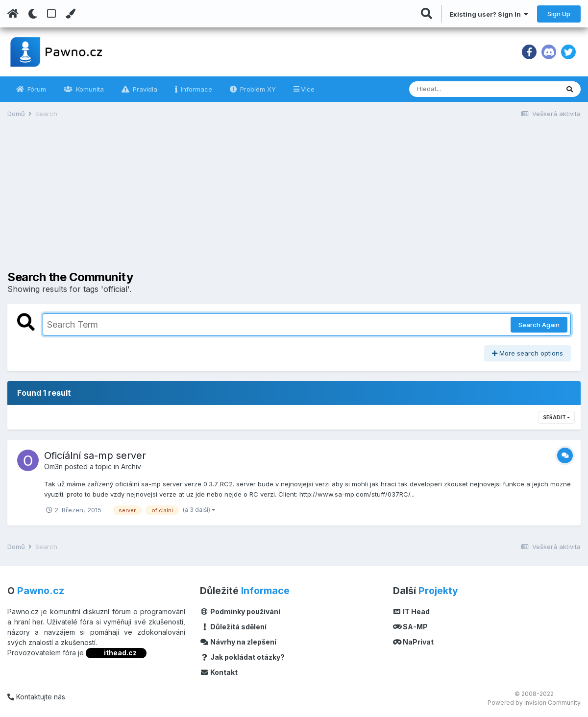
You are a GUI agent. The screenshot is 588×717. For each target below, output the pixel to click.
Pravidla (144, 89)
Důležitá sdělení (233, 627)
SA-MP (411, 627)
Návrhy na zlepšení (238, 642)
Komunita (89, 89)
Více (308, 89)
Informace (196, 89)
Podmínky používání (240, 611)
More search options (527, 353)
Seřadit (556, 417)
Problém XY (257, 89)
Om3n (53, 466)
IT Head (412, 611)
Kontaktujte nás (36, 697)
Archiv (131, 466)
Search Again (539, 325)
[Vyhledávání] (457, 89)
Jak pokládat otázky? (242, 657)
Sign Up (559, 14)
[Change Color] (70, 14)
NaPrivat (414, 642)
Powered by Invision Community (534, 703)
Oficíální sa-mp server (95, 455)
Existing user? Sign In (489, 14)
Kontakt (219, 672)
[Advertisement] (294, 202)
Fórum (36, 89)
